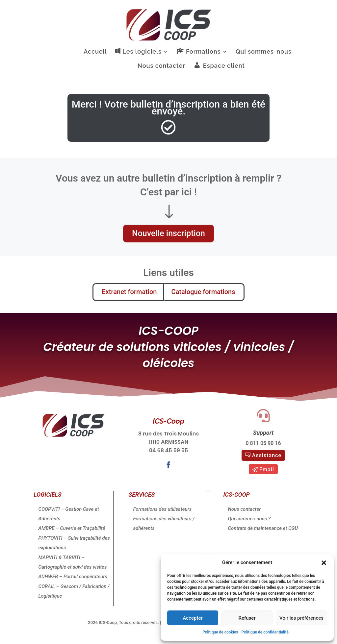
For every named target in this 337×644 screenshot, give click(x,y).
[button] (324, 563)
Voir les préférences (301, 618)
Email (267, 470)
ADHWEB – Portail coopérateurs (73, 577)
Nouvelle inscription (168, 233)
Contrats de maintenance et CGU (263, 528)
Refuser (247, 618)
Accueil (95, 52)
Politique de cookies (220, 632)
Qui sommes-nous (264, 52)
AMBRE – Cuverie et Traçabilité (72, 528)
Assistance (267, 455)
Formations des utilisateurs (162, 509)
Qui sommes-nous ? (249, 519)
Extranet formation (125, 292)
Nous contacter (161, 66)
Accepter (193, 618)
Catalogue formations (204, 292)
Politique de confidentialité (265, 632)
